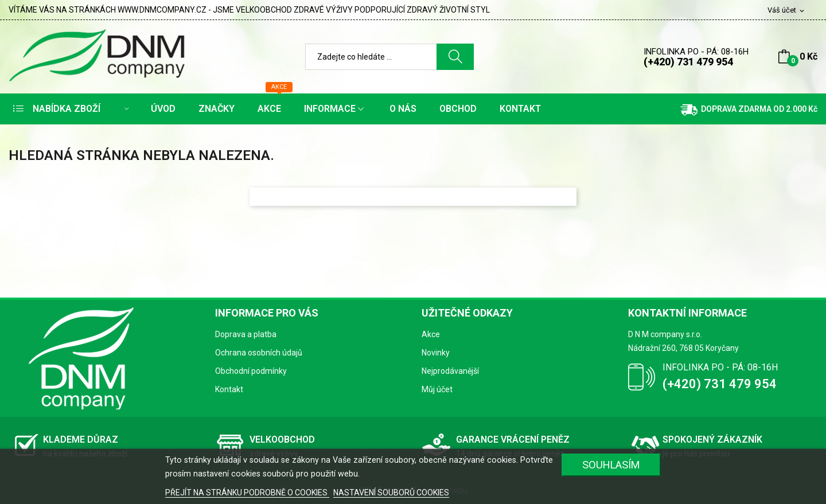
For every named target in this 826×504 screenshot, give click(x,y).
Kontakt (229, 389)
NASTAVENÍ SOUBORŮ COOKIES (391, 493)
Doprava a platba (246, 334)
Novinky (436, 353)
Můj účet (437, 389)
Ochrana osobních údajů (259, 353)
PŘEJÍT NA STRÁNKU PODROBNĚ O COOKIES (247, 493)
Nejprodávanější (450, 371)
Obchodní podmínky (251, 371)
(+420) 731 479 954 (688, 62)
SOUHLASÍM (611, 465)
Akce (431, 334)
